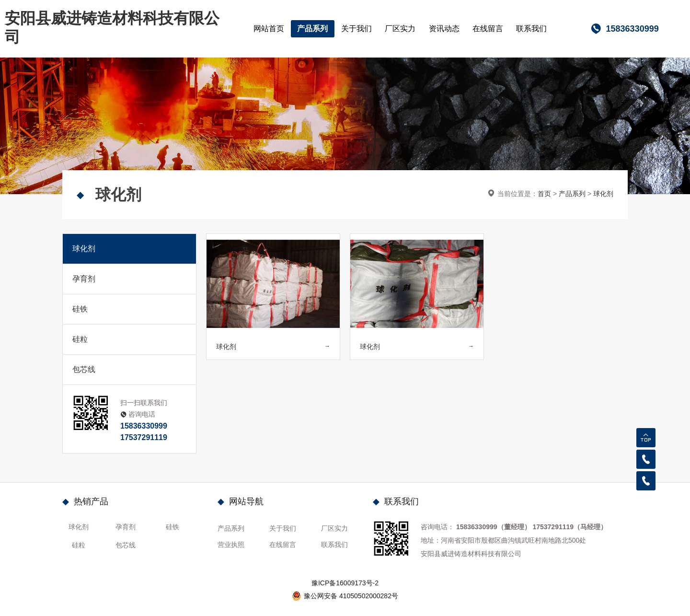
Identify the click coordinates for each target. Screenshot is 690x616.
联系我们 (531, 29)
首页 (544, 194)
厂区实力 (400, 29)
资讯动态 (444, 29)
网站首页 (269, 29)
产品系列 (312, 29)
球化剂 (603, 194)
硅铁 (80, 309)
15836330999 (144, 426)
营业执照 (231, 545)
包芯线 (84, 369)
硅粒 (80, 339)
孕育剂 (84, 279)
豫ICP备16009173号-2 (345, 583)
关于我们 (356, 29)
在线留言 (488, 29)
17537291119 (144, 437)
